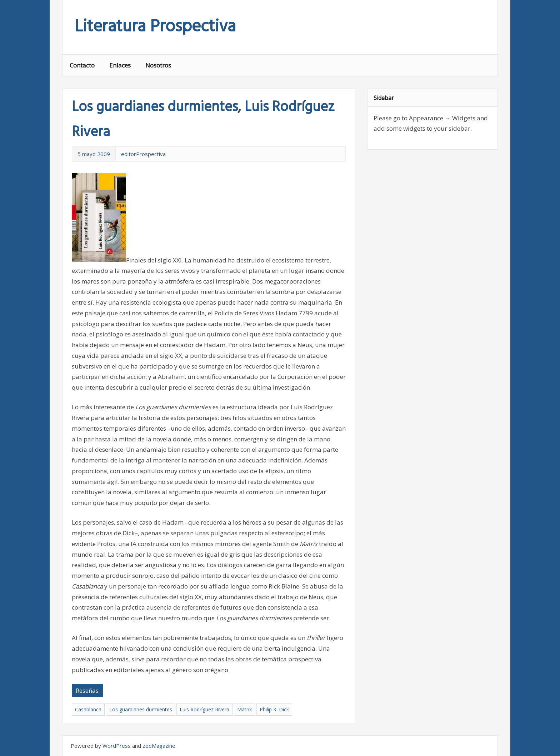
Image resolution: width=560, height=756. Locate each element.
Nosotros (158, 65)
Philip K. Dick (274, 709)
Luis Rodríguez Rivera (204, 709)
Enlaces (120, 65)
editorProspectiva (143, 154)
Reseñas (87, 690)
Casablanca (88, 709)
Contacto (82, 65)
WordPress (117, 746)
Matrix (244, 709)
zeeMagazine (159, 746)
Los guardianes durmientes (141, 709)
